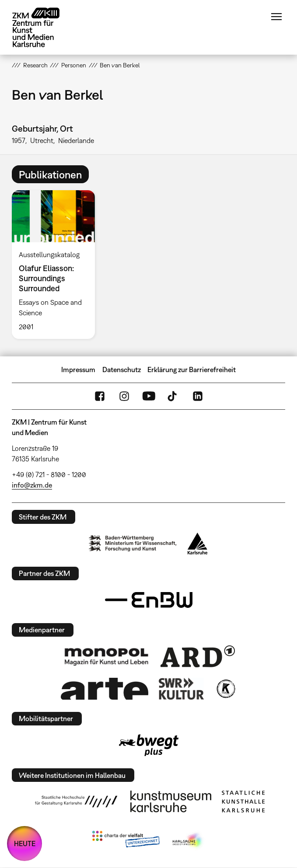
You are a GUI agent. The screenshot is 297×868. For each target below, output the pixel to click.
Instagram (124, 396)
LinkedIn (198, 396)
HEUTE (25, 844)
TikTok (173, 396)
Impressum (78, 370)
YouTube (149, 396)
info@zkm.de (32, 485)
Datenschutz (122, 370)
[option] (57, 265)
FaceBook (100, 396)
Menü (276, 17)
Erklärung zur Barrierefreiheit (192, 370)
